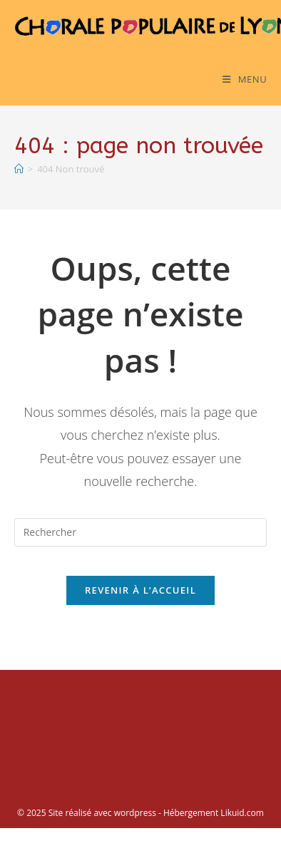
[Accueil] (19, 169)
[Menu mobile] (245, 79)
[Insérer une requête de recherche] (141, 532)
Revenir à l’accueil (140, 590)
